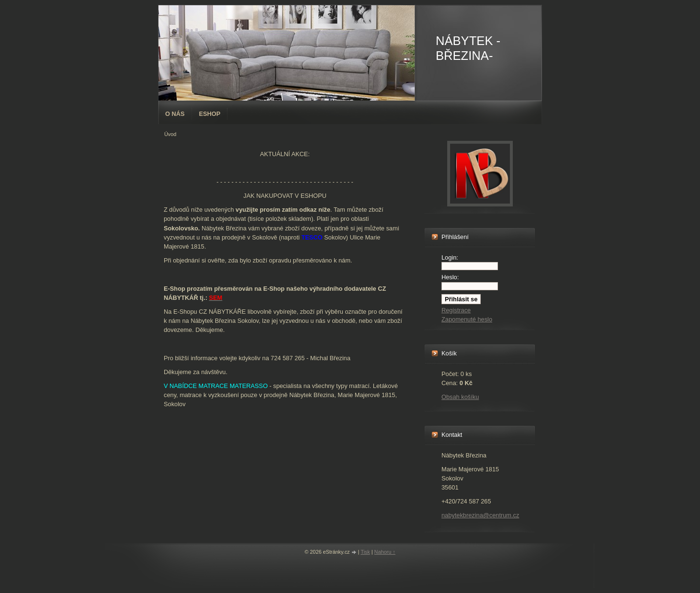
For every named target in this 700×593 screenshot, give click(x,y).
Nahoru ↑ (385, 552)
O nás (175, 114)
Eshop (210, 114)
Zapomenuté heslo (467, 319)
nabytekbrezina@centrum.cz (480, 515)
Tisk (365, 552)
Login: (450, 257)
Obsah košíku (460, 397)
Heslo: (450, 277)
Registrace (456, 310)
